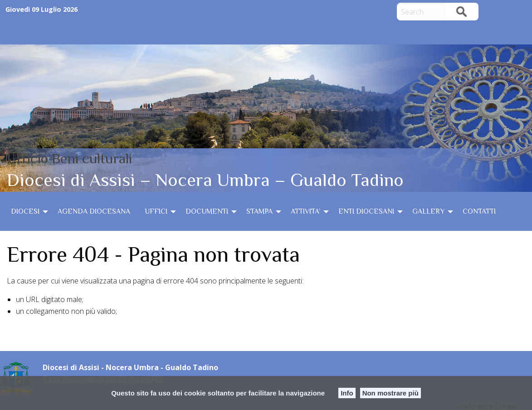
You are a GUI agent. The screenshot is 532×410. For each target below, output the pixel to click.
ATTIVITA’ (305, 211)
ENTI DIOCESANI (366, 211)
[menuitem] (27, 211)
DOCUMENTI (207, 211)
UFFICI (156, 211)
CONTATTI (479, 211)
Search (461, 12)
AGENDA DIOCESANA (94, 211)
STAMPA (259, 211)
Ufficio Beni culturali (69, 158)
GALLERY (428, 211)
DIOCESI (25, 211)
